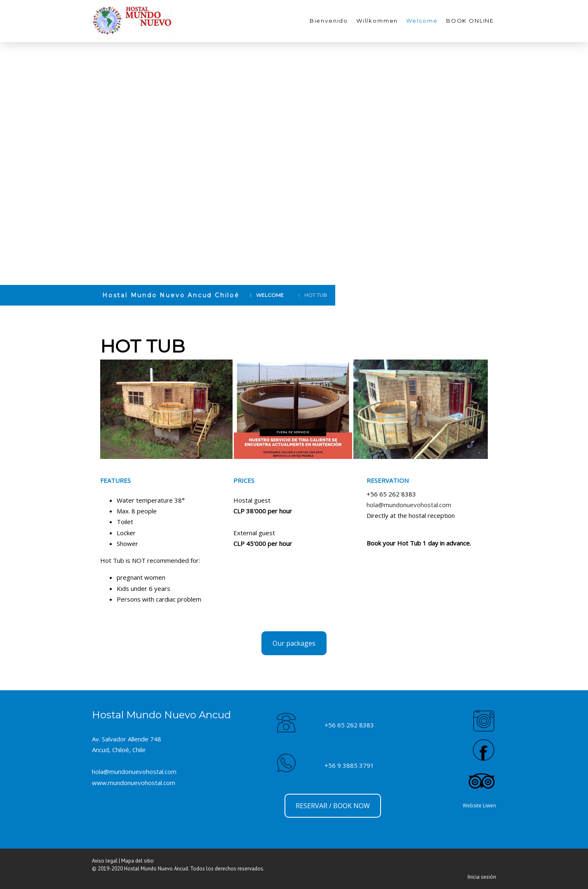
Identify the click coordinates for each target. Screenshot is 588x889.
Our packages (294, 643)
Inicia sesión (482, 877)
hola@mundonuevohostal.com (409, 505)
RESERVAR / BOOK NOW (333, 806)
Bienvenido (329, 21)
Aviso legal (105, 861)
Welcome (422, 21)
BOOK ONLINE (470, 21)
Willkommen (377, 21)
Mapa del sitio (138, 861)
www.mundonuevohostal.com (134, 783)
